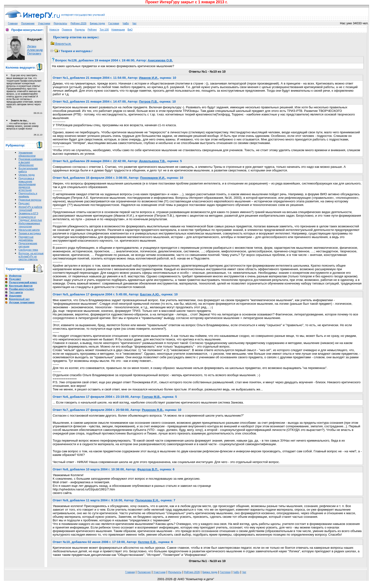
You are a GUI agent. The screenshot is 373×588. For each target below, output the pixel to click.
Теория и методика (30, 233)
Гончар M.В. (151, 397)
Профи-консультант (22, 289)
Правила (67, 30)
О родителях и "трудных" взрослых (30, 218)
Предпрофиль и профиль (28, 195)
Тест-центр (16, 292)
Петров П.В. (148, 102)
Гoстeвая (114, 23)
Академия (15, 296)
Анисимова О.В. (160, 60)
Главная (13, 23)
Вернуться (61, 44)
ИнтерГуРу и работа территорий (30, 208)
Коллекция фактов (21, 286)
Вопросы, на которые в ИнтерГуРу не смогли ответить (31, 256)
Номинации (118, 30)
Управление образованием (27, 154)
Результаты (60, 23)
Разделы (80, 30)
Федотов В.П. (148, 469)
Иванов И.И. (149, 78)
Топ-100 (104, 30)
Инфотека (15, 276)
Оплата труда (27, 175)
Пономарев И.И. (153, 178)
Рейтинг (92, 30)
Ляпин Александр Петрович (35, 50)
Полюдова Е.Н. (147, 500)
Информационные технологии (29, 225)
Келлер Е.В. (147, 542)
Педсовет (24, 203)
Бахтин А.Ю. (150, 294)
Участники (44, 23)
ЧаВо (126, 23)
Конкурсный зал (19, 299)
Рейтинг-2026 (79, 23)
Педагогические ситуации (28, 245)
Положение (28, 23)
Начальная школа (29, 230)
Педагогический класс (23, 282)
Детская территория (22, 302)
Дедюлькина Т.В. (152, 161)
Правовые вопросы (30, 200)
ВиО (130, 30)
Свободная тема (28, 250)
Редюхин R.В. (152, 410)
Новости (54, 30)
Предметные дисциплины (26, 238)
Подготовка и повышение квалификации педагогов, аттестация (27, 184)
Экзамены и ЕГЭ (28, 213)
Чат (134, 23)
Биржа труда (97, 23)
